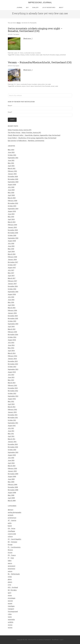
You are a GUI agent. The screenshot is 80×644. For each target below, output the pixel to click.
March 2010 (12, 466)
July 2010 (11, 458)
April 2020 (11, 195)
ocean (10, 577)
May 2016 (11, 302)
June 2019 (11, 214)
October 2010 (12, 450)
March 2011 (12, 439)
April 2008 (11, 498)
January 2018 (12, 260)
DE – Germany (13, 542)
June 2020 (11, 190)
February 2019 (12, 225)
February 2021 (12, 171)
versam (53, 86)
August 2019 (12, 211)
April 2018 (11, 251)
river (46, 84)
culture (10, 536)
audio (16, 53)
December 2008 (13, 487)
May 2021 (11, 163)
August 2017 (12, 268)
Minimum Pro (32, 640)
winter (10, 625)
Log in (62, 640)
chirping (22, 55)
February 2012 (12, 410)
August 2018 (12, 241)
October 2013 (12, 367)
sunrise (10, 601)
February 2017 (12, 281)
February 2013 (12, 385)
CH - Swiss (20, 53)
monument (12, 566)
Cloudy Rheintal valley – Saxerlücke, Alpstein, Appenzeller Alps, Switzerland (34, 135)
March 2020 (12, 198)
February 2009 (13, 485)
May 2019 (11, 217)
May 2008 (11, 495)
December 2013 (13, 361)
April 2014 (11, 351)
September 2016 (13, 292)
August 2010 (12, 455)
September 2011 (13, 423)
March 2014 (12, 353)
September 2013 (13, 369)
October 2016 (12, 289)
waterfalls (11, 620)
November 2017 (13, 262)
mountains (38, 53)
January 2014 (12, 359)
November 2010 (13, 447)
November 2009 (13, 474)
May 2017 (11, 273)
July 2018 (11, 243)
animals (11, 515)
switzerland (63, 55)
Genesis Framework (45, 640)
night (41, 55)
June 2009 (11, 479)
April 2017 (11, 276)
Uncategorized (13, 611)
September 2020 (13, 182)
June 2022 (11, 152)
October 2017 (12, 265)
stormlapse (12, 598)
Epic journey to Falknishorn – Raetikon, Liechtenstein (26, 141)
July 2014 (11, 343)
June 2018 (11, 246)
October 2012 (12, 393)
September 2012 (13, 396)
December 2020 (13, 176)
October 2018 (12, 235)
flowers (10, 550)
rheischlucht (46, 55)
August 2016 (12, 294)
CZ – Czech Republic (15, 539)
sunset (10, 603)
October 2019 (12, 206)
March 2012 (12, 407)
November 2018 (13, 233)
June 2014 (11, 345)
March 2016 (12, 308)
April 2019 (11, 219)
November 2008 (13, 490)
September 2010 (13, 452)
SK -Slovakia (12, 590)
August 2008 (12, 493)
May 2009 (11, 482)
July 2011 (11, 428)
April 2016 (11, 305)
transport (11, 609)
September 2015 (13, 324)
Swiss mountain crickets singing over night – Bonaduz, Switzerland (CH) (35, 30)
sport (10, 593)
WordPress (55, 640)
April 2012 (11, 404)
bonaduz (17, 55)
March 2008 (12, 501)
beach (10, 526)
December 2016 (13, 286)
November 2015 (13, 318)
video (10, 614)
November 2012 (13, 391)
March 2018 (12, 254)
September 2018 (13, 238)
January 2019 (12, 227)
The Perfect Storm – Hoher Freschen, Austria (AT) (24, 133)
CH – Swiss (12, 528)
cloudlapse (11, 531)
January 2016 (12, 313)
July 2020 (11, 187)
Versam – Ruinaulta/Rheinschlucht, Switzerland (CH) (40, 62)
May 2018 (11, 249)
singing (57, 55)
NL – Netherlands (14, 574)
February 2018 (12, 257)
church (28, 86)
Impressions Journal (40, 3)
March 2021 (12, 168)
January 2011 (12, 442)
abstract (11, 510)
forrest (10, 553)
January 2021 (12, 174)
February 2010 (12, 468)
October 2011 (12, 420)
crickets (27, 55)
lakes (10, 561)
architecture (18, 86)
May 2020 (11, 193)
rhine (43, 86)
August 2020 (12, 185)
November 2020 (13, 179)
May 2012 (11, 401)
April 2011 (11, 436)
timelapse (11, 606)
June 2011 (11, 431)
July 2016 (11, 297)
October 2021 (12, 155)
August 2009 (12, 476)
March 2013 (12, 383)
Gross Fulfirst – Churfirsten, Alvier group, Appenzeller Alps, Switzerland (32, 138)
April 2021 (11, 166)
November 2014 (13, 335)
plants (10, 582)
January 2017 (12, 284)
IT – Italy (11, 558)
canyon (24, 86)
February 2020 (12, 201)
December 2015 (13, 316)
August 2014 (12, 340)
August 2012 (12, 399)
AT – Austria (12, 520)
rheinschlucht (38, 86)
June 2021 (11, 160)
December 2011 (13, 415)
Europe (33, 53)
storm (10, 595)
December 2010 (13, 444)
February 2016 (12, 310)
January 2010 (12, 471)
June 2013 (11, 377)
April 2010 (11, 463)
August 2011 (12, 426)
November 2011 (13, 418)
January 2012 (12, 412)
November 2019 (13, 203)
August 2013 (12, 372)
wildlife (11, 622)
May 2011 (11, 434)
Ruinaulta (52, 55)
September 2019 (13, 209)
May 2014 (11, 348)
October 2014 (12, 337)
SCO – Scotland (13, 587)
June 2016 (11, 300)
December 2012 (13, 388)
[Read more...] (28, 38)
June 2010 (11, 460)
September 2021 (13, 158)
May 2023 (11, 150)
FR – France (12, 555)
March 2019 (12, 222)
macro (10, 563)
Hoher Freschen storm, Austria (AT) (20, 130)
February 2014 (12, 356)
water (49, 84)
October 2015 (12, 321)
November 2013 (13, 364)
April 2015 (11, 326)
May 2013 (11, 380)
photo (43, 84)
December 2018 (13, 230)
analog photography (15, 512)
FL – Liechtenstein (14, 547)
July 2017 (11, 270)
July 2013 (11, 375)
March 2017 (12, 278)
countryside (27, 53)
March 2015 (12, 329)
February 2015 (12, 332)
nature (38, 55)
